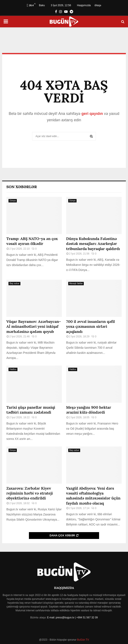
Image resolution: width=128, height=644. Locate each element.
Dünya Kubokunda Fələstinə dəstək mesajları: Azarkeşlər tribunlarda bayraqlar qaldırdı (93, 244)
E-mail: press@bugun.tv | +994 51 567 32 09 (72, 618)
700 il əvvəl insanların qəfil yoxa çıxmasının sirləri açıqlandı (90, 326)
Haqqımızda (84, 5)
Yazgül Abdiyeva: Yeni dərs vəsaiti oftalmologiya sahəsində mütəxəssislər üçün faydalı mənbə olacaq (93, 496)
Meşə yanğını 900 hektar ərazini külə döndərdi (89, 410)
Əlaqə (98, 5)
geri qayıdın (92, 114)
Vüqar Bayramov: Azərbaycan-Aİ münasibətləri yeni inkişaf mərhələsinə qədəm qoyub (34, 326)
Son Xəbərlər (22, 187)
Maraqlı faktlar (76, 283)
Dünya (13, 201)
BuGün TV (83, 640)
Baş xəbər (14, 283)
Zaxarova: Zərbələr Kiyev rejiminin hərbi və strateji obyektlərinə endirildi (30, 493)
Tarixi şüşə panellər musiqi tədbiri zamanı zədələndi (31, 410)
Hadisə (13, 369)
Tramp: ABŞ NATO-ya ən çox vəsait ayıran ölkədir (32, 241)
